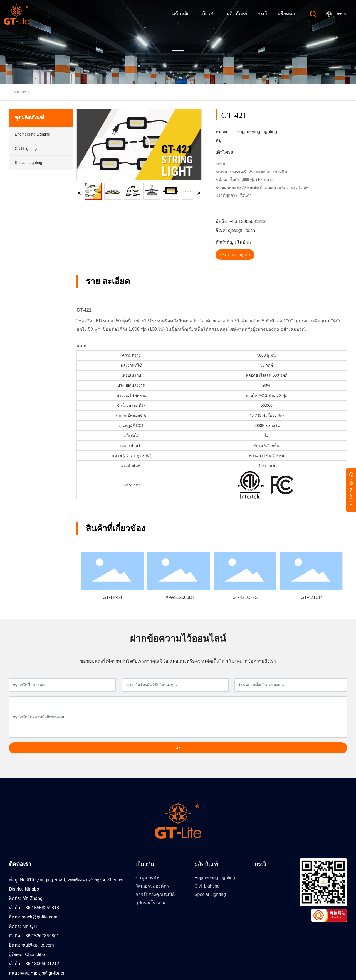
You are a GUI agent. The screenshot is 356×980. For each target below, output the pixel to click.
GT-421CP (311, 597)
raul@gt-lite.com (38, 945)
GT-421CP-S (245, 597)
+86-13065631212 (248, 221)
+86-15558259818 (41, 908)
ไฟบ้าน (244, 242)
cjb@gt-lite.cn (242, 230)
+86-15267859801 (41, 936)
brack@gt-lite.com (39, 917)
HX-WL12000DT (179, 597)
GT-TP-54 (112, 597)
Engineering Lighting (257, 132)
